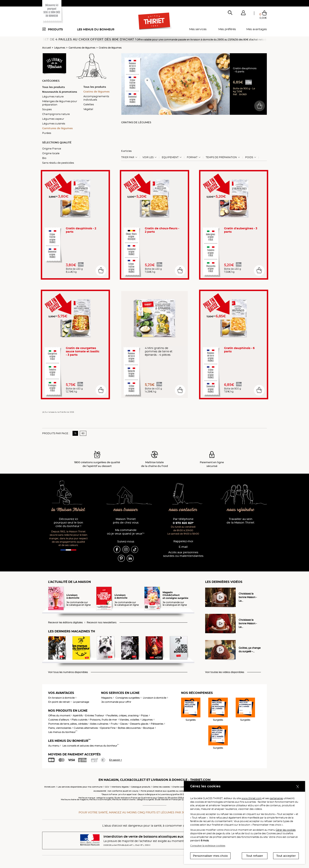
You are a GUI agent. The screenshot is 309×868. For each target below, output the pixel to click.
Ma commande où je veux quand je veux (126, 532)
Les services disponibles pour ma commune (80, 787)
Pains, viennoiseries (60, 728)
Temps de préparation (221, 157)
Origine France (52, 148)
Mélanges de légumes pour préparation (60, 103)
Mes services (198, 29)
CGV (107, 787)
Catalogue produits (141, 787)
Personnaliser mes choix (210, 856)
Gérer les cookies (286, 830)
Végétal (88, 109)
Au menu (54, 746)
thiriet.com (50, 787)
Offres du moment (59, 715)
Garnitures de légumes (82, 48)
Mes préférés (227, 29)
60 (83, 433)
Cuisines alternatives (86, 728)
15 (75, 433)
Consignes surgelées (128, 698)
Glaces (124, 724)
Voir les (148, 157)
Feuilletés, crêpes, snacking (122, 715)
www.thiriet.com (252, 798)
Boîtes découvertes (129, 728)
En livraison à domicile (61, 698)
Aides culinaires (99, 724)
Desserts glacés (139, 724)
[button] (243, 14)
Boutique (149, 728)
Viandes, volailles (129, 720)
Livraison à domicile (155, 698)
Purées (47, 133)
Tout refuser (255, 856)
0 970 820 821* (183, 523)
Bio (44, 158)
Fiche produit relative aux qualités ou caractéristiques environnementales (178, 791)
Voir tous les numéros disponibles (68, 672)
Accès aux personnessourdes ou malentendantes (183, 554)
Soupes (47, 109)
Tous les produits (54, 87)
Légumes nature (53, 96)
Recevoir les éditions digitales (65, 623)
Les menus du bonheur (96, 29)
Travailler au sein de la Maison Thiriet (241, 521)
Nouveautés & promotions (60, 92)
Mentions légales (120, 787)
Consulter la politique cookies (208, 846)
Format (192, 157)
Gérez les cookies (161, 787)
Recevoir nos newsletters (102, 623)
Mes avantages (257, 29)
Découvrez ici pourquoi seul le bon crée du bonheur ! (68, 523)
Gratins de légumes (110, 48)
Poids (249, 157)
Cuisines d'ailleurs (59, 720)
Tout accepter (286, 856)
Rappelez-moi (183, 541)
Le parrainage (81, 702)
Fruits (114, 724)
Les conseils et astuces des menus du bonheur (91, 746)
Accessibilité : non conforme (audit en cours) (116, 791)
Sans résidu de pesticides (58, 163)
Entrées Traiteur (95, 715)
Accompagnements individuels (96, 98)
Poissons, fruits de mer (103, 720)
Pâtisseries (157, 724)
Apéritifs (78, 715)
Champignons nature (56, 114)
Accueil (47, 48)
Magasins (107, 698)
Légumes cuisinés (54, 123)
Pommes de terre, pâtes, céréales (68, 724)
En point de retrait (59, 702)
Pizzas (145, 715)
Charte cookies (180, 787)
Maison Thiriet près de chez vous (126, 521)
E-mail (183, 547)
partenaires (276, 798)
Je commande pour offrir (116, 702)
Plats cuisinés (80, 720)
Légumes (60, 48)
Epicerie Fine (108, 728)
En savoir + (116, 760)
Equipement (170, 157)
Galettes (89, 104)
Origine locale (51, 153)
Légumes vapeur (53, 119)
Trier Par (128, 157)
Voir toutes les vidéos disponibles (225, 672)
